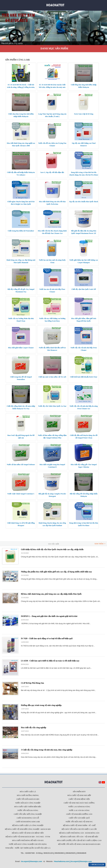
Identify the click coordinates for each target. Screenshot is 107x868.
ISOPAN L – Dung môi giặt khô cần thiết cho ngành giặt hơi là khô (49, 616)
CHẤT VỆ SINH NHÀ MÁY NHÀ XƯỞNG (79, 803)
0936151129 (97, 865)
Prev (4, 29)
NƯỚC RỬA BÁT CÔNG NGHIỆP (28, 803)
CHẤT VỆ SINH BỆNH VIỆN (79, 799)
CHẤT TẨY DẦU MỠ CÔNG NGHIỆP (28, 814)
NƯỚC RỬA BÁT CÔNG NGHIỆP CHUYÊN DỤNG (28, 844)
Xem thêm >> (100, 544)
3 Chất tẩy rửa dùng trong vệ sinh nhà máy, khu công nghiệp (47, 750)
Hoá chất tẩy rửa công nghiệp (34, 728)
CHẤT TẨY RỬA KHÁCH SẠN (28, 799)
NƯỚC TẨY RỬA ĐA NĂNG (28, 810)
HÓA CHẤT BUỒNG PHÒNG (28, 795)
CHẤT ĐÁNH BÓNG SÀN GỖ (28, 818)
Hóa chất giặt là (28, 792)
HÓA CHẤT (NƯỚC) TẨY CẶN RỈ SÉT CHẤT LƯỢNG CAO (79, 840)
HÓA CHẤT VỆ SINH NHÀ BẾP (79, 795)
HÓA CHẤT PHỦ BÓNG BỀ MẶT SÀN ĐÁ (28, 840)
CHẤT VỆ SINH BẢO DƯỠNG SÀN (79, 814)
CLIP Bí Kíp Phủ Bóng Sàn (32, 683)
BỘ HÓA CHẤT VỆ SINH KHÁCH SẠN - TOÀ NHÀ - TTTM (28, 837)
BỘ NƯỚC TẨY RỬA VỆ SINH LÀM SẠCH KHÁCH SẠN (79, 844)
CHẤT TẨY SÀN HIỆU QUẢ (79, 818)
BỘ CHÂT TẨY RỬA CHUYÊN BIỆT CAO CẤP (79, 829)
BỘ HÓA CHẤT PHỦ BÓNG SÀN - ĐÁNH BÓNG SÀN (79, 833)
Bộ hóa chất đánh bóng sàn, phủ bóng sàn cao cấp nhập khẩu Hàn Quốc (51, 594)
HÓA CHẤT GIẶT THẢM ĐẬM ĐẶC (28, 807)
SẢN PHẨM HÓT (79, 792)
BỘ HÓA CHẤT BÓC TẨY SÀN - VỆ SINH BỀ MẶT (79, 837)
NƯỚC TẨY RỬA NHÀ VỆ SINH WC (79, 822)
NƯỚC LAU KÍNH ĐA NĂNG (79, 807)
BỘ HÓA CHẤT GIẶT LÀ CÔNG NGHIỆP (28, 825)
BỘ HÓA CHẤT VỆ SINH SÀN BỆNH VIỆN (28, 833)
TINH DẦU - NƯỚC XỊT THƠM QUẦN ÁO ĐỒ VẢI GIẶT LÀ (28, 848)
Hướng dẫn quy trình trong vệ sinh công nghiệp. (41, 705)
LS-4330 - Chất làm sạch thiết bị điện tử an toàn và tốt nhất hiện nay (50, 661)
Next (103, 29)
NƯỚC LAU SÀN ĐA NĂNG (79, 810)
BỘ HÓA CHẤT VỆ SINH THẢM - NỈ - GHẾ (79, 825)
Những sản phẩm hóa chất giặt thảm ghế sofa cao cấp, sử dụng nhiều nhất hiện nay (56, 572)
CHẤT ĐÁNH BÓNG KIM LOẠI (28, 822)
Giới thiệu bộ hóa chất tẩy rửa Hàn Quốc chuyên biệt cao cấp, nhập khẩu (52, 549)
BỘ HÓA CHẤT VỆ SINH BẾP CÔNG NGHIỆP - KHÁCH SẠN (28, 829)
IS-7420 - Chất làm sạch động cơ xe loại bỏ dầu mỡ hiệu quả (47, 639)
